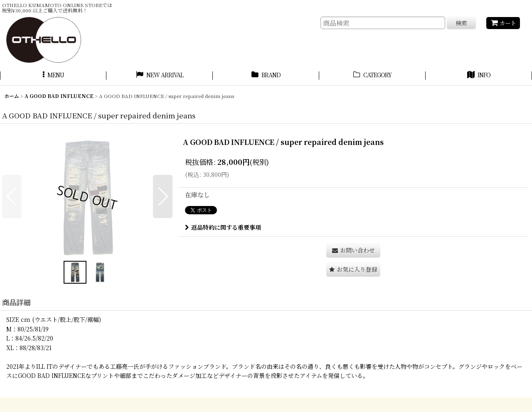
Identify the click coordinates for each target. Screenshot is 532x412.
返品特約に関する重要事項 (223, 227)
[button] (53, 76)
